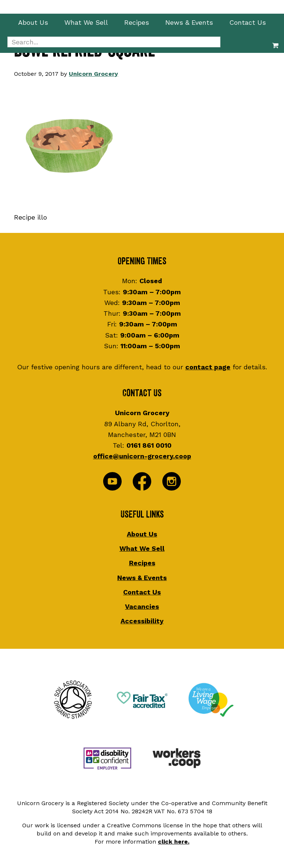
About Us (142, 534)
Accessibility (142, 621)
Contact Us (142, 592)
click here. (174, 842)
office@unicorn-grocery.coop (142, 456)
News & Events (142, 578)
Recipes (142, 563)
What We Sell (142, 548)
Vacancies (142, 606)
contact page (208, 367)
